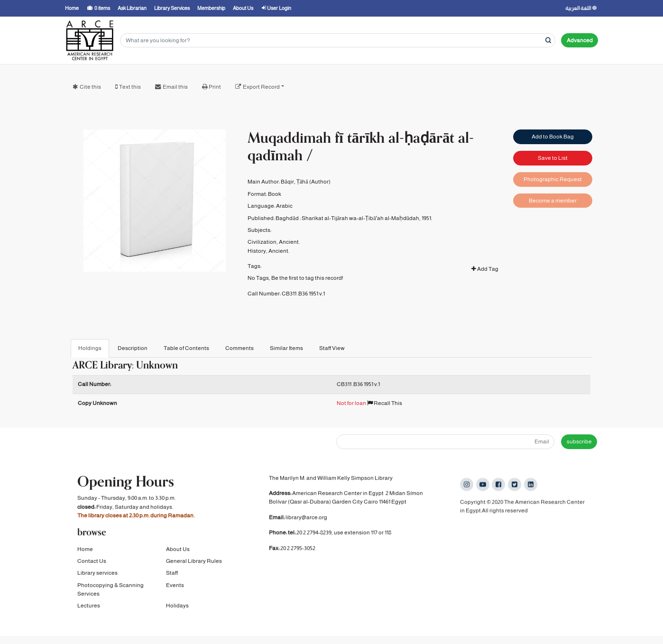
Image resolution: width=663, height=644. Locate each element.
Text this (130, 87)
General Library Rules (194, 562)
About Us (178, 550)
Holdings (90, 348)
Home (85, 550)
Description (133, 348)
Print (215, 87)
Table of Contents (186, 348)
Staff (172, 574)
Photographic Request (553, 179)
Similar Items (286, 348)
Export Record (261, 87)
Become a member (553, 201)
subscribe (579, 442)
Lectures (89, 607)
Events (175, 586)
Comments (239, 348)
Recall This (385, 403)
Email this (175, 87)
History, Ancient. (268, 251)
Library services (97, 574)
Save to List (553, 158)
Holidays (177, 607)
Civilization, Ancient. (274, 242)
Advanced (580, 40)
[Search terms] (338, 41)
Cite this (90, 87)
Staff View (332, 348)
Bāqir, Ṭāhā (294, 182)
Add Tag (485, 269)
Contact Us (92, 562)
